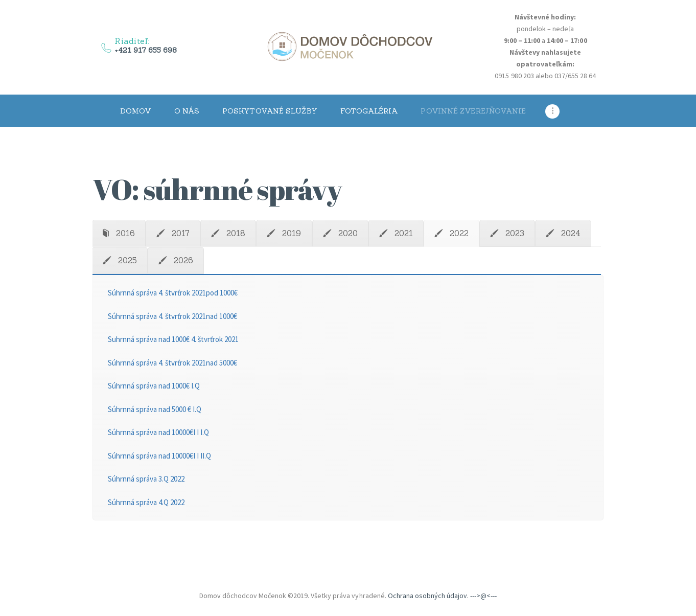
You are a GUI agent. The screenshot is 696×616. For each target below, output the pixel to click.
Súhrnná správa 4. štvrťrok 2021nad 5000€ (173, 363)
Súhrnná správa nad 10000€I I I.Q (159, 432)
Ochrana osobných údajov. (428, 596)
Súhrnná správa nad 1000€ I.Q (154, 386)
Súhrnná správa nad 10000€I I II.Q (160, 456)
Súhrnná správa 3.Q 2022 (146, 479)
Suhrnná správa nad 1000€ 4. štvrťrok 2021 (173, 339)
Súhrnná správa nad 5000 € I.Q (155, 409)
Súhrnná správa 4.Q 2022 (146, 502)
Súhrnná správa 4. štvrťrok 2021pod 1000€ (173, 293)
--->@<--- (483, 596)
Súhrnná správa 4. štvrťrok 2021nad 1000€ (173, 316)
